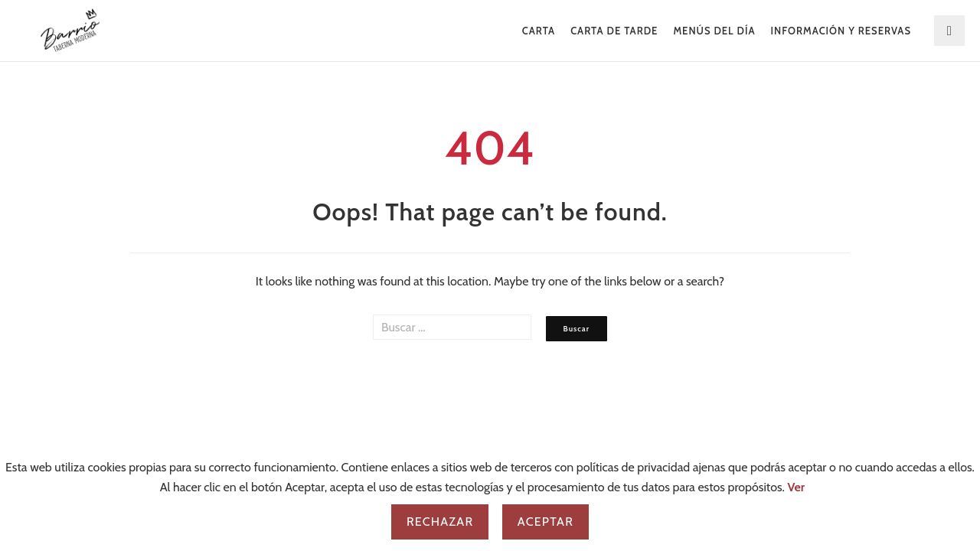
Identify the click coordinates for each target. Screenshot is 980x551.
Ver (797, 487)
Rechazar (440, 522)
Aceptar (546, 522)
